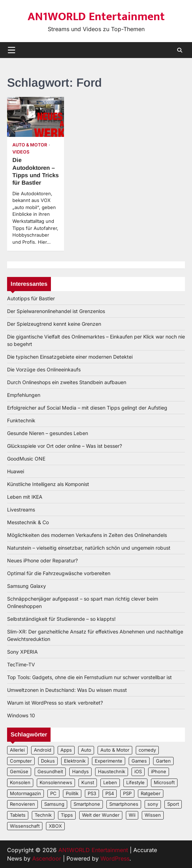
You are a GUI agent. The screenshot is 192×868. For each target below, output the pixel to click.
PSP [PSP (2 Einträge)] (127, 793)
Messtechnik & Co (28, 522)
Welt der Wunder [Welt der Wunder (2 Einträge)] (101, 815)
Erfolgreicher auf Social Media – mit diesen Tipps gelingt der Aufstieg (87, 408)
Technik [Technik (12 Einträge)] (43, 815)
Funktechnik (21, 420)
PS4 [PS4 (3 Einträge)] (110, 793)
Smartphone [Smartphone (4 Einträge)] (87, 804)
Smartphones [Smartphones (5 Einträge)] (124, 804)
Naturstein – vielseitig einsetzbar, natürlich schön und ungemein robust (89, 548)
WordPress (115, 858)
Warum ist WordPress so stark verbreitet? (55, 703)
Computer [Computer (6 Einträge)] (21, 761)
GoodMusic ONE (26, 459)
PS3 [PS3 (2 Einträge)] (92, 793)
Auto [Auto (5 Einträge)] (86, 750)
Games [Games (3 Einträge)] (139, 761)
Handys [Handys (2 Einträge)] (80, 771)
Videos (21, 152)
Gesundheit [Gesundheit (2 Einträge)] (50, 771)
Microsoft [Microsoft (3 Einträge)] (164, 782)
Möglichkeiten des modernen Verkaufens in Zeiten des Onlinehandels (87, 535)
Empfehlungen (24, 395)
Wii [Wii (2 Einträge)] (132, 815)
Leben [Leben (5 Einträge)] (110, 782)
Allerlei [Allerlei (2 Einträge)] (17, 750)
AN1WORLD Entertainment (96, 17)
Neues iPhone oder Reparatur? (42, 560)
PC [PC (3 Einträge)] (53, 793)
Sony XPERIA (22, 652)
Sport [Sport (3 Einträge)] (173, 804)
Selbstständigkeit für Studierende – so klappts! (61, 619)
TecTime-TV (21, 664)
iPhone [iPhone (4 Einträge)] (159, 771)
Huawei (16, 471)
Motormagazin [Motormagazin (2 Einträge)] (25, 793)
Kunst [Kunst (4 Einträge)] (88, 782)
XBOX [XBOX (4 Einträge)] (55, 826)
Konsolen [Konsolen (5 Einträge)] (20, 782)
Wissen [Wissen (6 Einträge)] (153, 815)
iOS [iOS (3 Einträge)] (138, 771)
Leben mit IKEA (25, 497)
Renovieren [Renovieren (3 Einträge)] (22, 804)
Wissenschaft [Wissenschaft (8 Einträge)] (25, 826)
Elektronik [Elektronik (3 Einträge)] (75, 761)
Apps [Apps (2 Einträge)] (66, 750)
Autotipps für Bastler (31, 298)
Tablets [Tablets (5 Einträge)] (18, 815)
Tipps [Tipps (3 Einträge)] (67, 815)
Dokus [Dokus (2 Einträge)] (48, 761)
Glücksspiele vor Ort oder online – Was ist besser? (65, 446)
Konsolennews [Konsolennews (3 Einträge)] (56, 782)
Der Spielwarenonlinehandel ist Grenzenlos (56, 311)
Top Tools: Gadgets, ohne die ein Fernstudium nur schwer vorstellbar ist (89, 677)
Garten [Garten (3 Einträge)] (163, 761)
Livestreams (21, 510)
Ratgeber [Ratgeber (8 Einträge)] (151, 793)
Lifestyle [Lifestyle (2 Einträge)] (135, 782)
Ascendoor (47, 858)
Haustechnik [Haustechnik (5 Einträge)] (112, 771)
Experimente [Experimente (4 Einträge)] (109, 761)
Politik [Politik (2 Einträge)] (72, 793)
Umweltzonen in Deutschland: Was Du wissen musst (67, 690)
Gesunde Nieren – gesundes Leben (48, 433)
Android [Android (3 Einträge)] (43, 750)
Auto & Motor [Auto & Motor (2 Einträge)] (115, 750)
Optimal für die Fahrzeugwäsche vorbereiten (59, 573)
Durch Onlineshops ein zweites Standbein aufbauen (67, 382)
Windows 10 (21, 715)
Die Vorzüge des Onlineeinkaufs (44, 369)
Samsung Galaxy (27, 586)
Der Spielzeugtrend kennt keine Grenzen (54, 324)
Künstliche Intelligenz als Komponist (48, 484)
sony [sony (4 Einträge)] (153, 804)
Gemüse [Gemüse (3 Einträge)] (19, 771)
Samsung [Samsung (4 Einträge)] (54, 804)
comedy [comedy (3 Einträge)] (147, 750)
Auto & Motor (30, 145)
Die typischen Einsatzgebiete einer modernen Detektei (70, 357)
